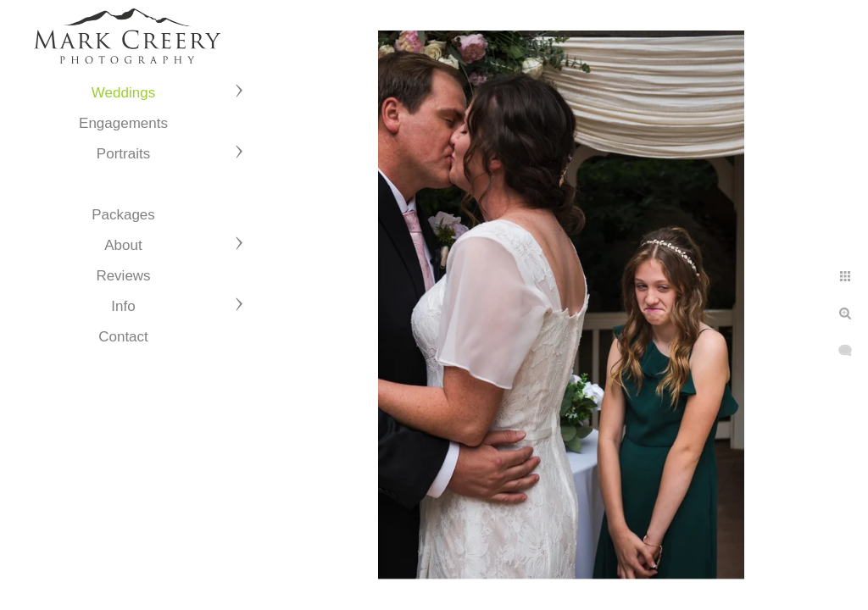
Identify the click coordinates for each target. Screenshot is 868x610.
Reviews (123, 276)
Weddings (123, 93)
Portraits (123, 154)
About (123, 245)
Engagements (123, 123)
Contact (123, 337)
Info (123, 306)
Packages (123, 215)
